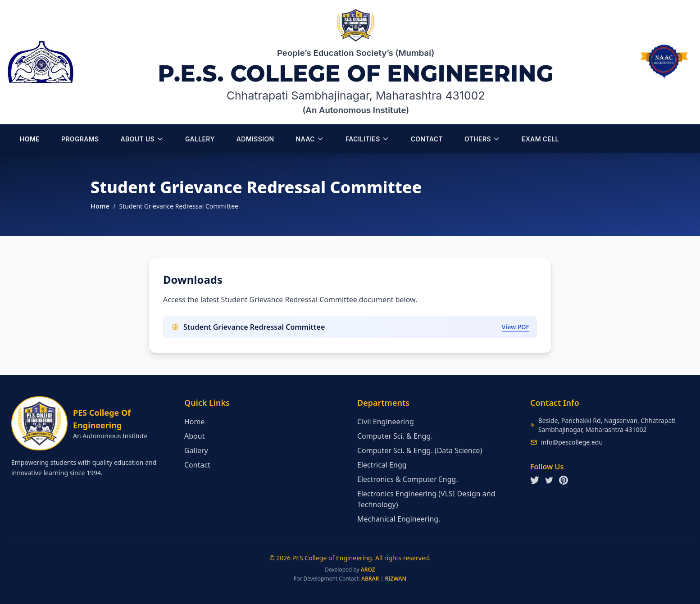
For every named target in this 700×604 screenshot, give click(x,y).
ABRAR (370, 579)
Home (100, 206)
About (194, 436)
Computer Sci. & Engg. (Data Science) (420, 450)
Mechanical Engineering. (399, 519)
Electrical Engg (382, 465)
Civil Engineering (386, 422)
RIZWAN (395, 579)
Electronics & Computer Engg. (408, 479)
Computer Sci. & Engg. (395, 436)
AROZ (368, 570)
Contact (197, 465)
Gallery (196, 450)
